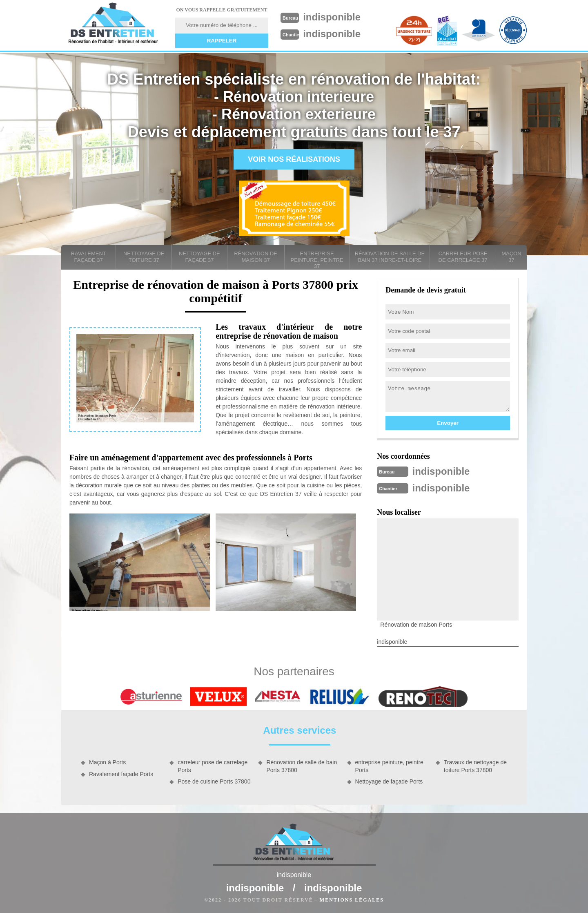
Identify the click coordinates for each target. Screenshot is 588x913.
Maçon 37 (511, 257)
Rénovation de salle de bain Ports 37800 (302, 765)
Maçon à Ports (107, 761)
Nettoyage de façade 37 (199, 257)
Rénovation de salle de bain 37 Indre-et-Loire (390, 257)
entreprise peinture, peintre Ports (389, 765)
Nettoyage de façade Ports (389, 781)
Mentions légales (352, 899)
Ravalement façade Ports (121, 773)
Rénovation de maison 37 (256, 257)
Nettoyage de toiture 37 (144, 257)
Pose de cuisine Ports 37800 (214, 781)
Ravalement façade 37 (89, 257)
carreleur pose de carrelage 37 (463, 257)
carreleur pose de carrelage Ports (213, 765)
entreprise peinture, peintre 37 (317, 260)
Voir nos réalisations (294, 159)
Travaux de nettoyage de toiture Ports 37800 (475, 765)
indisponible (335, 17)
